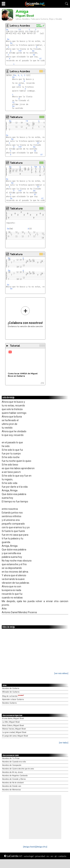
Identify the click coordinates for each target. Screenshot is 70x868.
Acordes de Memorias (12, 790)
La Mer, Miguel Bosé (11, 722)
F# (20, 30)
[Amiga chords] (30, 847)
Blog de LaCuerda (13, 696)
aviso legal (29, 856)
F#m (36, 167)
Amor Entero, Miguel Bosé (13, 725)
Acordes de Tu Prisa (11, 758)
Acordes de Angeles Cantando (15, 776)
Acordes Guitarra (9, 703)
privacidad (40, 856)
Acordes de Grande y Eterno (14, 779)
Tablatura (16, 117)
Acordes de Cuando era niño (14, 762)
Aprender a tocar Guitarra (13, 699)
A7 (40, 59)
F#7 (20, 51)
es (48, 856)
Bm (7, 30)
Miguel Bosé (25, 16)
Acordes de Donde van (12, 786)
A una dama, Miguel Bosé (13, 718)
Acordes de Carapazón (12, 765)
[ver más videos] (61, 673)
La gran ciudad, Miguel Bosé (14, 732)
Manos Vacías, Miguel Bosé (14, 729)
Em (34, 55)
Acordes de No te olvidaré (13, 783)
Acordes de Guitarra (11, 688)
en (52, 856)
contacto (62, 856)
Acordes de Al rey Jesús (13, 772)
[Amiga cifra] (42, 847)
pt (56, 856)
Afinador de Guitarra (11, 692)
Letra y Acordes (20, 26)
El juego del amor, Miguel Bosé (15, 736)
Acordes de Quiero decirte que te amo (18, 769)
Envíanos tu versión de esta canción (25, 317)
